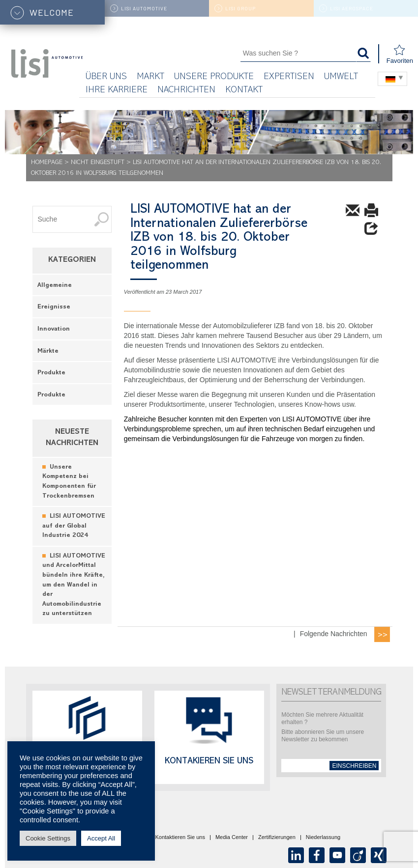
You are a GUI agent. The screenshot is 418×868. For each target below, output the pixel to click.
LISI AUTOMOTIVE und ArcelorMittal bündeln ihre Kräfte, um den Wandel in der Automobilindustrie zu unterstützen (74, 585)
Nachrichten (186, 91)
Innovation (54, 329)
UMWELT (341, 77)
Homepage (47, 163)
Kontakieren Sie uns (209, 762)
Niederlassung (323, 838)
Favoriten (400, 54)
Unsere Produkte (214, 77)
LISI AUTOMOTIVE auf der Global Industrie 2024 (74, 526)
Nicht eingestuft (98, 163)
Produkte (51, 373)
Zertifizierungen (277, 838)
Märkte (48, 351)
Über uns (106, 77)
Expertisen (289, 77)
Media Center (232, 838)
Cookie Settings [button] (48, 838)
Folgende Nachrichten (334, 634)
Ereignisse (54, 307)
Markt (150, 77)
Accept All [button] (101, 838)
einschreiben (354, 766)
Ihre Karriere (117, 91)
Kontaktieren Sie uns (180, 838)
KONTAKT (244, 91)
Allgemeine (55, 286)
